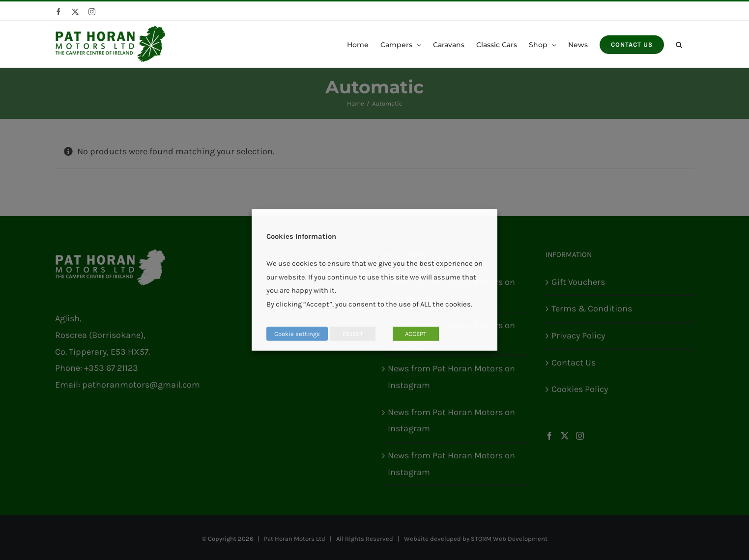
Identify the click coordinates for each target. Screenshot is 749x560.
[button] (679, 44)
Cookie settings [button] (297, 334)
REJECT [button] (353, 334)
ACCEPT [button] (416, 334)
